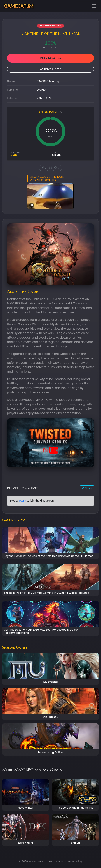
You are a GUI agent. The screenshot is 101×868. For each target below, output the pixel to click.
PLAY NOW (50, 58)
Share (87, 488)
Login (23, 501)
